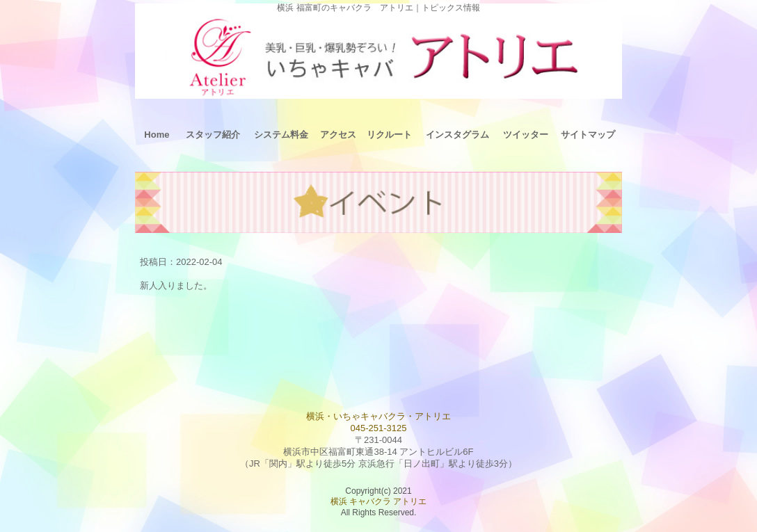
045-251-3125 (379, 428)
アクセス (338, 135)
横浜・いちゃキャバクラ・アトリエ (378, 416)
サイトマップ (588, 135)
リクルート (389, 135)
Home (157, 135)
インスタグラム (457, 135)
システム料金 (281, 135)
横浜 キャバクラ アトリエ (379, 501)
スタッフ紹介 (213, 135)
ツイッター (526, 135)
